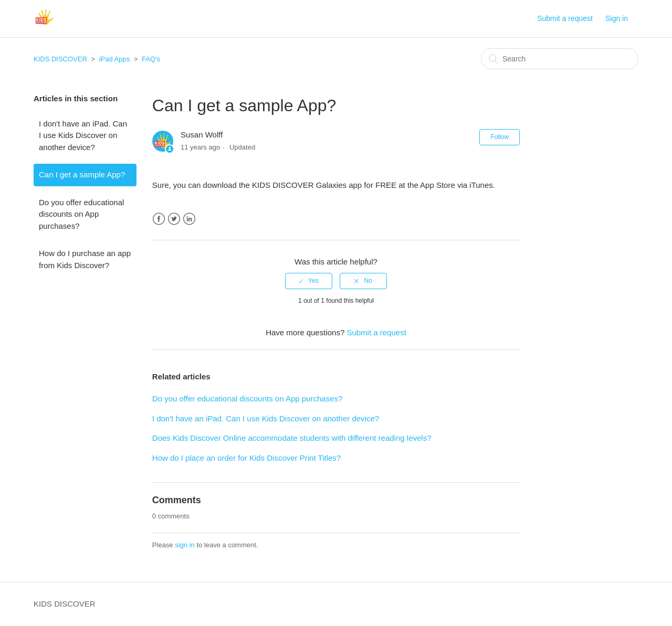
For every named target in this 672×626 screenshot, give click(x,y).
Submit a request (565, 18)
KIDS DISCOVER (60, 59)
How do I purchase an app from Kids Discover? (85, 259)
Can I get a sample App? (82, 174)
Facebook (159, 219)
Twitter (174, 219)
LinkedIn (189, 219)
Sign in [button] (617, 18)
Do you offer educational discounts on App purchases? (81, 214)
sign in (185, 545)
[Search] (560, 59)
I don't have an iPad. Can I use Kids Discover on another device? (83, 135)
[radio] (309, 281)
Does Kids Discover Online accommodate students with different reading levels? (292, 438)
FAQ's (151, 59)
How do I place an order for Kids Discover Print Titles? (246, 458)
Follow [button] (500, 137)
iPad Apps (115, 59)
